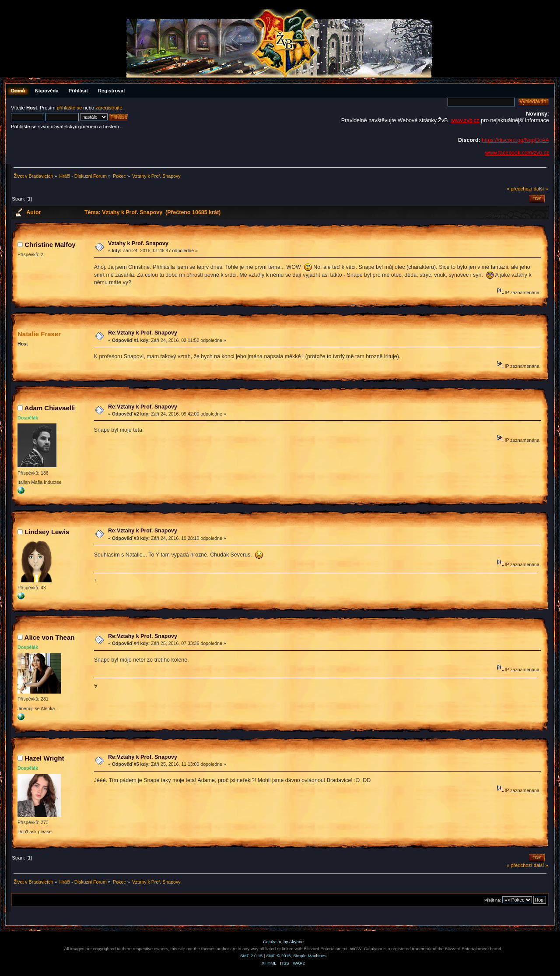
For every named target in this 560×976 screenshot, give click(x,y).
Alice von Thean (50, 637)
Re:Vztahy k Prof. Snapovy (143, 333)
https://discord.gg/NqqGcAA (515, 140)
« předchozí (520, 189)
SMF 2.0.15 (252, 956)
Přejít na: (493, 900)
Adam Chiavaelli (50, 408)
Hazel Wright (44, 758)
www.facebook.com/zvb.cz (517, 153)
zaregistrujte (109, 108)
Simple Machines (310, 956)
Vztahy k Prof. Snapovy (138, 243)
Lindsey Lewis (47, 532)
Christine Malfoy (50, 245)
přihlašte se (69, 108)
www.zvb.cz (465, 120)
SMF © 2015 (279, 956)
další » (541, 189)
